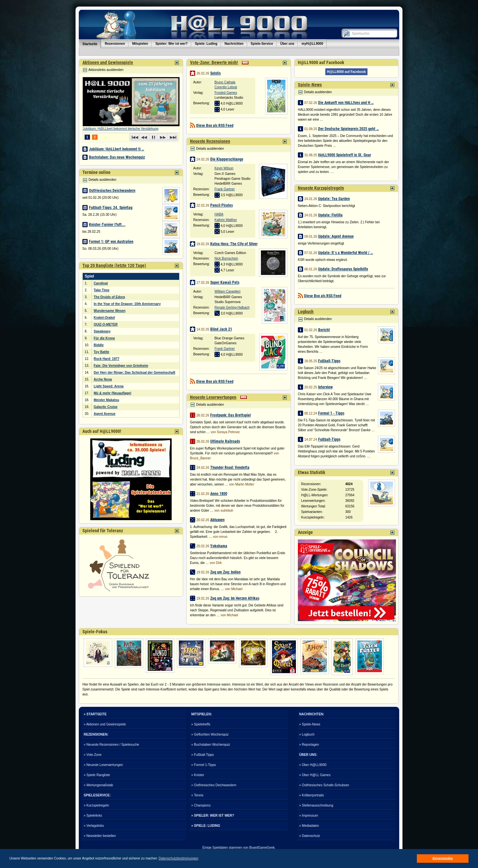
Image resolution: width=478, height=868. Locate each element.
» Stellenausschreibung (316, 805)
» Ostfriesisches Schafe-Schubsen (324, 785)
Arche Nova (103, 379)
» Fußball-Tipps (203, 755)
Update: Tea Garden (334, 199)
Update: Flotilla (330, 215)
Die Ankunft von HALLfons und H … (346, 103)
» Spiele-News (310, 724)
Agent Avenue (105, 414)
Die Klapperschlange (227, 159)
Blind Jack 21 (221, 329)
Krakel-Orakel (104, 318)
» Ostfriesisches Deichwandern (214, 785)
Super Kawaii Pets (225, 282)
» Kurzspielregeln (96, 805)
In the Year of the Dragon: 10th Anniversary (127, 304)
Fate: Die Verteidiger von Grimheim (121, 366)
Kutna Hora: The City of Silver (234, 244)
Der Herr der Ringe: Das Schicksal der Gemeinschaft (135, 373)
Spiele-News (310, 85)
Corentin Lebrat (226, 87)
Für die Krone (104, 338)
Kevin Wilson (224, 168)
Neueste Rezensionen (210, 141)
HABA (219, 214)
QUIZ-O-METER (106, 324)
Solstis (215, 73)
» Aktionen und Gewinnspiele (105, 724)
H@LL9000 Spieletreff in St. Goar (345, 155)
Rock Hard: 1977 (107, 359)
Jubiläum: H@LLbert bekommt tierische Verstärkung (120, 129)
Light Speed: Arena (109, 386)
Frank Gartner (225, 189)
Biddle (99, 345)
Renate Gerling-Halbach (232, 307)
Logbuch (306, 312)
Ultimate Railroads (225, 441)
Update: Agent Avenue (336, 236)
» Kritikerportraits (312, 795)
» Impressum (309, 816)
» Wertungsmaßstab (98, 785)
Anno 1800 (219, 494)
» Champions (201, 805)
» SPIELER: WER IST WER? (213, 816)
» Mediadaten (309, 826)
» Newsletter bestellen (100, 836)
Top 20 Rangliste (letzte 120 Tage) (114, 265)
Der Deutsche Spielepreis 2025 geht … (349, 129)
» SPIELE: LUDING (206, 826)
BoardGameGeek (262, 848)
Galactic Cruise (106, 407)
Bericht (324, 330)
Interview (325, 387)
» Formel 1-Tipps (204, 765)
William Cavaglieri (227, 291)
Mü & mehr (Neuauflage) (113, 393)
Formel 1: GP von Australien (111, 242)
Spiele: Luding (206, 44)
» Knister (198, 775)
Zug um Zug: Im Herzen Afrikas (235, 598)
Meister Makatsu (107, 400)
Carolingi (101, 283)
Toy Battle (102, 352)
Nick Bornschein (226, 258)
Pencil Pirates (222, 205)
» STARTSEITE (95, 714)
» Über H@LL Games (315, 775)
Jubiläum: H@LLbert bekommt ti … (117, 149)
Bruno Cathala (225, 82)
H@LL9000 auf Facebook (346, 72)
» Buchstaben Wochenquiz (211, 745)
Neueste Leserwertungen (213, 397)
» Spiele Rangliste (97, 775)
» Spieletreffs (201, 724)
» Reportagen (309, 745)
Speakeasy (102, 331)
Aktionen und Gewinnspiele (108, 62)
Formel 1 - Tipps (331, 413)
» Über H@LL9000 (313, 765)
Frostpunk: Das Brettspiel (230, 415)
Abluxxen (217, 520)
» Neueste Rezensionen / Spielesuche (111, 745)
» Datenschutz (310, 836)
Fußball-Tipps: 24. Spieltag (111, 208)
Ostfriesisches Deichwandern (112, 191)
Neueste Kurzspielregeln (321, 188)
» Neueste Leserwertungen (103, 765)
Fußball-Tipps (329, 361)
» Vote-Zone (93, 755)
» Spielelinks (93, 816)
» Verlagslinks (94, 826)
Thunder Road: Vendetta (230, 468)
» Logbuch (307, 734)
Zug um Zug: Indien (225, 572)
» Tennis (197, 795)
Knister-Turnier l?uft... (107, 225)
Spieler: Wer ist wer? (171, 44)
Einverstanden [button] (443, 858)
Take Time (102, 290)
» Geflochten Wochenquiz (210, 734)
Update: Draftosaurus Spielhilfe (343, 269)
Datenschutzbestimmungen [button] (178, 858)
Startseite (90, 44)
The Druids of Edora (110, 297)
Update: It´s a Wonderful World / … (346, 253)
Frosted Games (226, 93)
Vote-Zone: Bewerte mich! (214, 62)
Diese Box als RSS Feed (215, 126)
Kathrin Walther (226, 220)
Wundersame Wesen (110, 311)
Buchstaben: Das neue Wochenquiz (117, 157)
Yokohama (219, 546)
